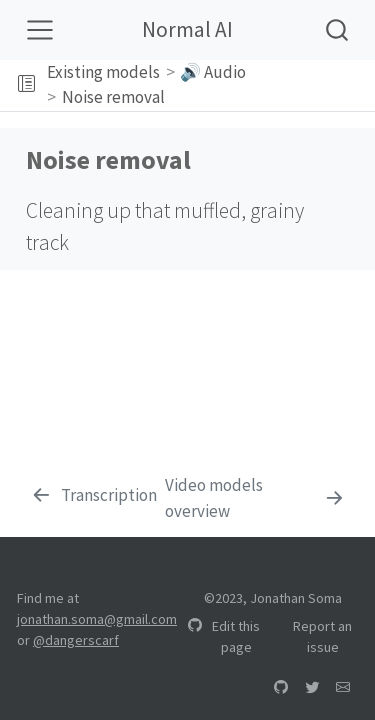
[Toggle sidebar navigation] (26, 85)
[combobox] (338, 29)
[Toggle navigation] (40, 30)
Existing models (103, 72)
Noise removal (113, 97)
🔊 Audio (213, 72)
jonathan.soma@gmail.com (97, 619)
